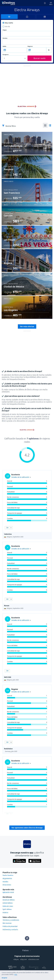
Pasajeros (6, 55)
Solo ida (7, 27)
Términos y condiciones (11, 920)
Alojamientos (7, 878)
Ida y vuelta (9, 23)
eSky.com (24, 959)
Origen (5, 30)
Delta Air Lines (8, 906)
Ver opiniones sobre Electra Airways (27, 828)
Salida (4, 46)
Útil (7, 528)
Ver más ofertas (27, 326)
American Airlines (9, 900)
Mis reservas (7, 923)
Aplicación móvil (8, 892)
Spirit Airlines (7, 909)
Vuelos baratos (8, 875)
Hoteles (5, 882)
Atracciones (7, 885)
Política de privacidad (10, 926)
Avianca (5, 912)
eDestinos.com (34, 959)
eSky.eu (16, 959)
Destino (5, 38)
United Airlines (8, 903)
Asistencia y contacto (10, 929)
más (16, 974)
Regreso (30, 46)
